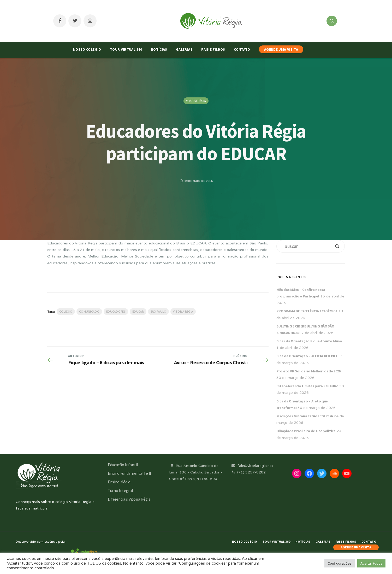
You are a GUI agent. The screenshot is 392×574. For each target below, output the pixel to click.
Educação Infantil (123, 465)
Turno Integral (120, 490)
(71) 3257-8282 (248, 472)
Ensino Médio (119, 482)
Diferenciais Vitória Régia (129, 499)
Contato (242, 49)
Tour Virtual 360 (126, 49)
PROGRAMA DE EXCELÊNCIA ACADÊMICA (307, 311)
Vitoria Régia (196, 101)
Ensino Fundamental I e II (129, 473)
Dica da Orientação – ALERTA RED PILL (307, 356)
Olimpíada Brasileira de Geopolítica (306, 431)
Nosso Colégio (87, 49)
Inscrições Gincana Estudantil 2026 (305, 416)
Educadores (116, 311)
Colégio (66, 311)
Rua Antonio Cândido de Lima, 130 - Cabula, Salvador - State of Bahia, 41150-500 (196, 472)
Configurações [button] (340, 563)
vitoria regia (183, 311)
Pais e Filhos (213, 49)
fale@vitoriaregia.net (252, 466)
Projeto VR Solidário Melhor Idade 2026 (308, 371)
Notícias (159, 49)
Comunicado (89, 311)
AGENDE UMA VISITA (281, 49)
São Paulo (159, 311)
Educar (138, 311)
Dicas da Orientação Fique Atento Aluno (309, 341)
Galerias (184, 49)
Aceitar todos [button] (371, 563)
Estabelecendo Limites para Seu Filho (307, 386)
